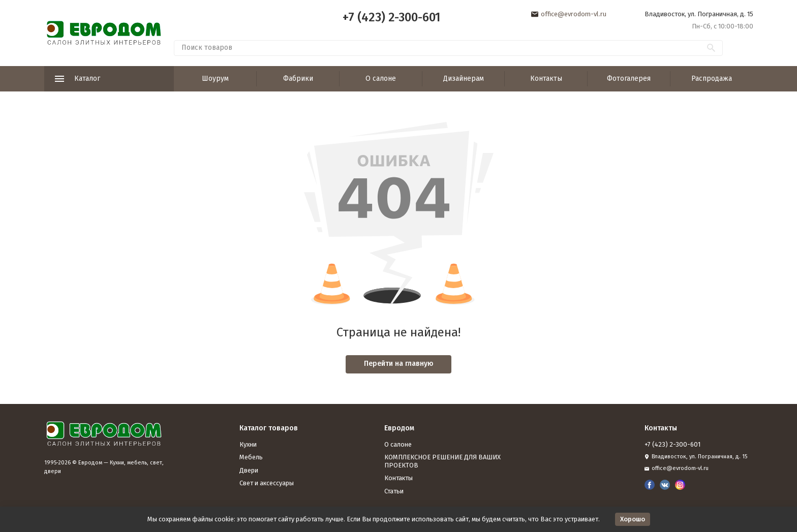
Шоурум (215, 79)
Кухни (248, 444)
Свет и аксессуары (267, 483)
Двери (249, 470)
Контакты (546, 79)
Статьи (394, 491)
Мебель (251, 457)
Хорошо (633, 519)
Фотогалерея (629, 79)
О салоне (381, 79)
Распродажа (712, 79)
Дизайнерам (464, 79)
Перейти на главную (399, 364)
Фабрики (298, 79)
